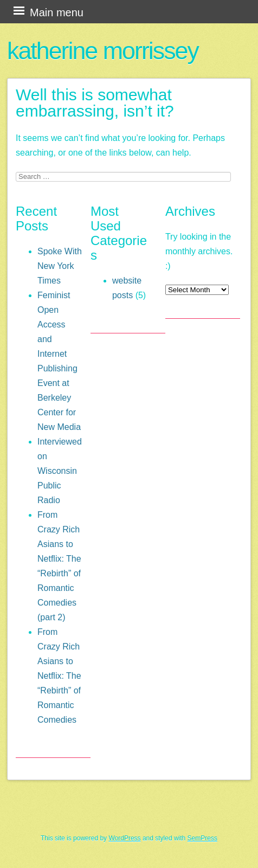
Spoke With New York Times (60, 266)
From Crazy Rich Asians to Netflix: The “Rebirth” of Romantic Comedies (59, 676)
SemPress (202, 838)
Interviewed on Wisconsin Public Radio (60, 471)
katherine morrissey (103, 50)
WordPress (124, 838)
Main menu (57, 12)
